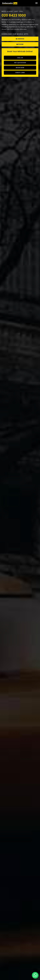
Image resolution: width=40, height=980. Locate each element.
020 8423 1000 (14, 15)
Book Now (20, 68)
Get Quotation (20, 63)
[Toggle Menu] (36, 3)
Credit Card (20, 73)
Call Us (20, 58)
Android (20, 39)
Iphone (20, 44)
